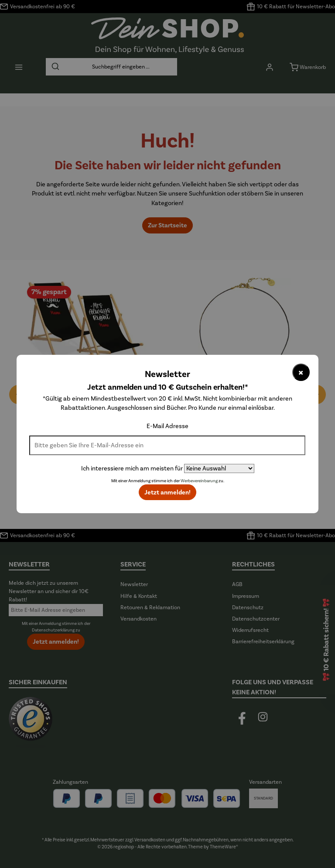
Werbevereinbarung (199, 481)
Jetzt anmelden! (167, 492)
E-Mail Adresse (167, 426)
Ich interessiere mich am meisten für (132, 468)
